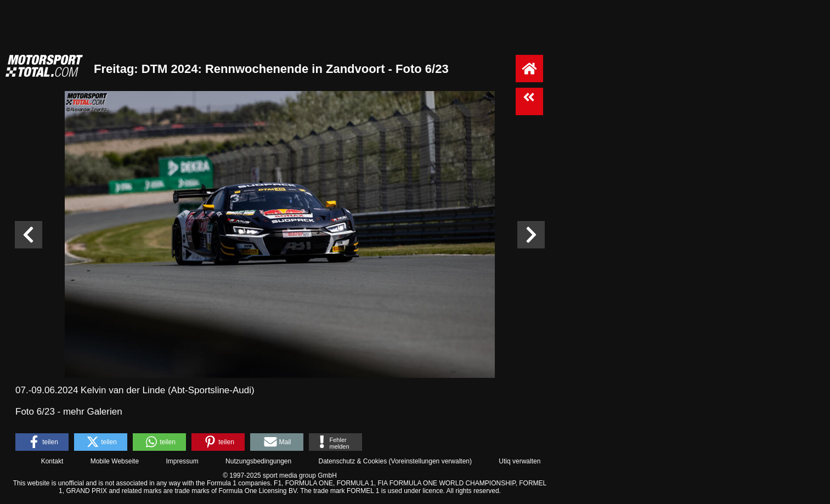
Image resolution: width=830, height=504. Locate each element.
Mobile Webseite (115, 461)
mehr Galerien (93, 412)
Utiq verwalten (520, 461)
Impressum (182, 461)
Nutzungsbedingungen (258, 461)
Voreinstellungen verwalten (430, 461)
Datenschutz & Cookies (352, 461)
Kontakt (52, 461)
